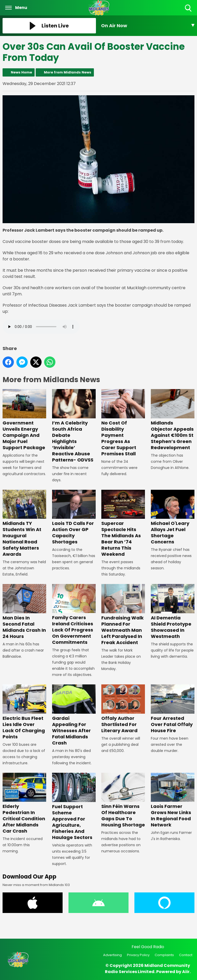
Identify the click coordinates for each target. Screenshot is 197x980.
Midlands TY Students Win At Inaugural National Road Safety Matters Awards (24, 524)
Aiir (186, 972)
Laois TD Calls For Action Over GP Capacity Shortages (74, 517)
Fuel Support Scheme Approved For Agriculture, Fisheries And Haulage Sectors (74, 807)
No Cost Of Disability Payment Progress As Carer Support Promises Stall (123, 423)
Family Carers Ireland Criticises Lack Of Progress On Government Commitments (74, 615)
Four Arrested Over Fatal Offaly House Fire (173, 709)
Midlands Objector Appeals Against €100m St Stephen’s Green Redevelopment (173, 420)
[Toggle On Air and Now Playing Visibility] (148, 26)
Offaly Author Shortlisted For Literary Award (123, 709)
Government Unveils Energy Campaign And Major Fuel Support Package (24, 420)
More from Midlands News (68, 72)
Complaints (164, 955)
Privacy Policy (138, 955)
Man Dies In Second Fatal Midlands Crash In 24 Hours (24, 612)
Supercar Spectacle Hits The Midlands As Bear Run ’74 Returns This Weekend (123, 524)
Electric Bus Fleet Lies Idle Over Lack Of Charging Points (24, 712)
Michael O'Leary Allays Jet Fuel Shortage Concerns (173, 517)
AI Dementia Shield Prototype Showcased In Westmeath (173, 612)
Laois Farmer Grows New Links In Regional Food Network (173, 800)
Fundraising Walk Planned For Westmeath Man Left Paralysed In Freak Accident (123, 615)
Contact (186, 955)
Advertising (112, 955)
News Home (21, 72)
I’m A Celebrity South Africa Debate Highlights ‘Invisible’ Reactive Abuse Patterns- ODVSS (74, 426)
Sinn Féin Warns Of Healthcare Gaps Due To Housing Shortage (123, 800)
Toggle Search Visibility (189, 8)
